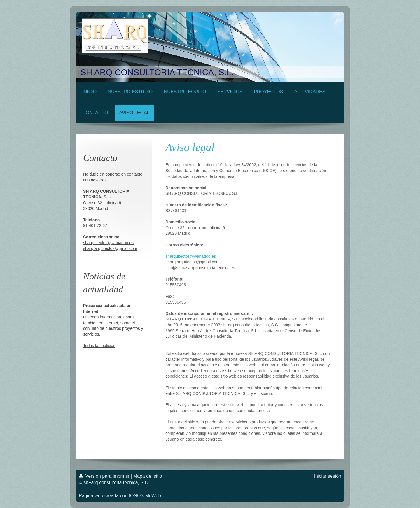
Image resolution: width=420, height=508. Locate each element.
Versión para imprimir (105, 476)
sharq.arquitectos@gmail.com (110, 248)
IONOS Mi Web (145, 496)
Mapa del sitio (148, 476)
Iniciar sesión (328, 476)
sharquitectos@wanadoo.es (191, 256)
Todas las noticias (99, 346)
